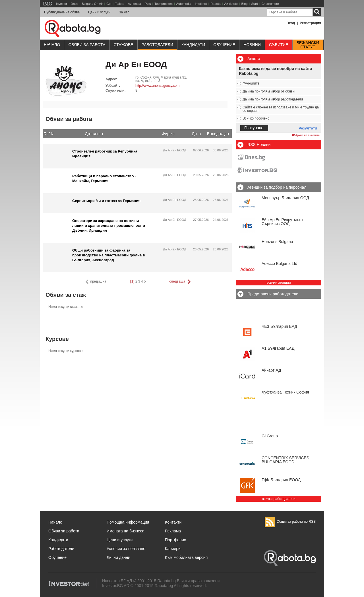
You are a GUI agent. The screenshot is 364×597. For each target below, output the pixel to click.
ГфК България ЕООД (281, 480)
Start (254, 4)
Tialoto (120, 4)
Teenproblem (164, 4)
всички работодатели (279, 499)
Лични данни (118, 557)
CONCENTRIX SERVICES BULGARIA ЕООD (285, 460)
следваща (180, 282)
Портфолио (176, 540)
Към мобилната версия (186, 557)
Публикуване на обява (62, 12)
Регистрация (310, 23)
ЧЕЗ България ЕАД (279, 326)
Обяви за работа (87, 45)
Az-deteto (231, 4)
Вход (291, 23)
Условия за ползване (126, 549)
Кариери (173, 549)
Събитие (279, 45)
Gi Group (270, 436)
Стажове (124, 45)
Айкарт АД (271, 370)
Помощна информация (128, 522)
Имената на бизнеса (126, 531)
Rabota (215, 4)
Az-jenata (135, 4)
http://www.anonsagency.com (157, 86)
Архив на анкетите (306, 135)
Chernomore (270, 4)
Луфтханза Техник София (285, 392)
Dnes (75, 4)
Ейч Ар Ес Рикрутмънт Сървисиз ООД (282, 222)
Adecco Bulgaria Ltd (279, 263)
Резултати (308, 128)
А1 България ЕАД (278, 348)
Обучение (57, 557)
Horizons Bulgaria (277, 242)
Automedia (184, 4)
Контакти (173, 522)
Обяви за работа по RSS (290, 522)
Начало (52, 45)
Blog (245, 4)
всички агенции (279, 283)
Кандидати (193, 45)
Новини (252, 45)
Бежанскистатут (308, 45)
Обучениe (224, 45)
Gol (109, 4)
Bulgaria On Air (92, 4)
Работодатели (157, 45)
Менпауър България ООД (285, 198)
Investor (62, 4)
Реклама (173, 531)
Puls (148, 4)
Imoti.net (201, 4)
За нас (124, 12)
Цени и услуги (99, 12)
